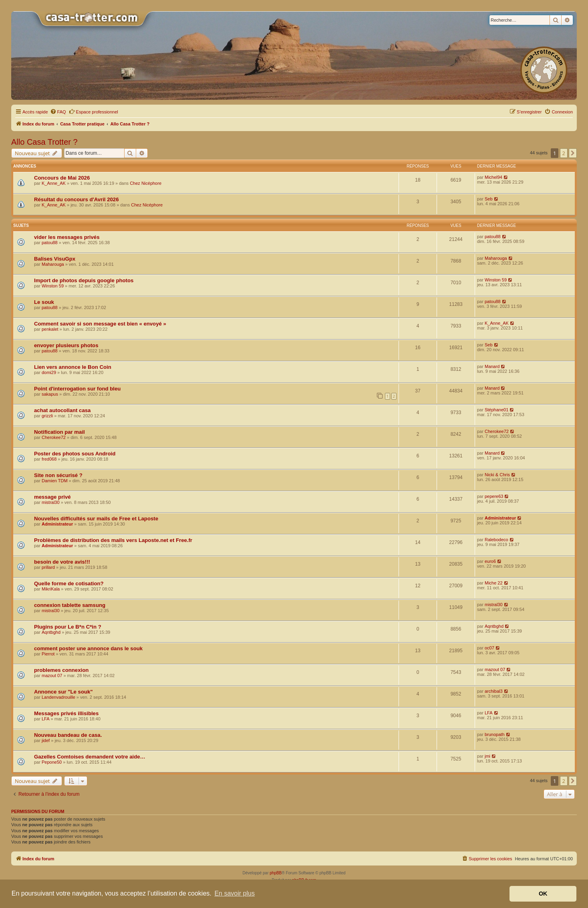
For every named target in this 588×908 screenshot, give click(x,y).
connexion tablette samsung (70, 605)
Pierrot (48, 654)
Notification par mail (59, 432)
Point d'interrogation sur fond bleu (77, 389)
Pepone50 (52, 762)
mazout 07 (52, 675)
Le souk (44, 302)
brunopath (495, 734)
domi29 (49, 372)
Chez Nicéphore (146, 183)
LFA (46, 719)
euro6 (490, 561)
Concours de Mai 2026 (62, 178)
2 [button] (564, 153)
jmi (487, 756)
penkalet (50, 329)
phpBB (276, 873)
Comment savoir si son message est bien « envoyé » (100, 324)
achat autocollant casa (62, 410)
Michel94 (493, 177)
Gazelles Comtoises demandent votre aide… (90, 757)
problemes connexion (61, 670)
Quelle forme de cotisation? (69, 583)
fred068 (49, 459)
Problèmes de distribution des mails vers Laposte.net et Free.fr (113, 540)
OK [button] (543, 894)
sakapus (50, 394)
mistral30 (51, 502)
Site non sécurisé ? (58, 475)
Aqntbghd (51, 632)
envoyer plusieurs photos (66, 345)
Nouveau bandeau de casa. (68, 735)
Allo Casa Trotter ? (44, 142)
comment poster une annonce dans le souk (88, 648)
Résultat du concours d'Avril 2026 (77, 199)
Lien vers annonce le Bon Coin (73, 367)
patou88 (50, 243)
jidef (46, 740)
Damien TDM (55, 481)
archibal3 (494, 691)
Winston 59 (53, 286)
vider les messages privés (67, 237)
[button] (573, 153)
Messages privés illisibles (66, 713)
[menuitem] (58, 112)
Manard (492, 366)
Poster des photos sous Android (75, 454)
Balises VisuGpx (55, 259)
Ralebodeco (496, 540)
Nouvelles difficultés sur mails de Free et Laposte (96, 519)
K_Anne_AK (54, 183)
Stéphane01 (496, 410)
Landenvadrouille (58, 697)
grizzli (47, 416)
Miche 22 (494, 583)
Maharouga (53, 264)
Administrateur (57, 524)
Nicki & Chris (497, 475)
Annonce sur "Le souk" (63, 692)
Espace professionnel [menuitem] (94, 111)
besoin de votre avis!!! (62, 562)
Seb (489, 199)
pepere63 (494, 496)
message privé (52, 497)
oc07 (489, 648)
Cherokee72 (54, 437)
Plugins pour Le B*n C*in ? (68, 627)
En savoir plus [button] (235, 893)
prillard (48, 567)
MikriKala (51, 589)
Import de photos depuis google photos (84, 280)
